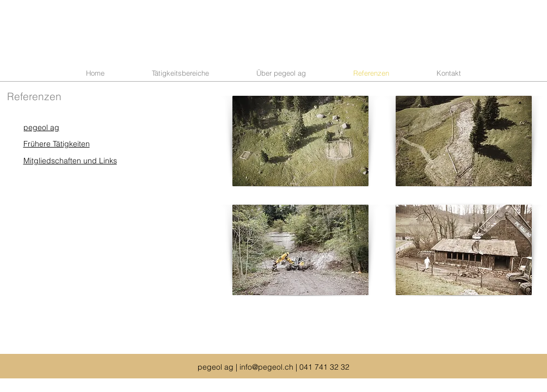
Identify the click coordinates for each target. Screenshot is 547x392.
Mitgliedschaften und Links (70, 161)
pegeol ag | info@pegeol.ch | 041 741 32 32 (273, 367)
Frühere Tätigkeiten (57, 144)
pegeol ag (41, 127)
